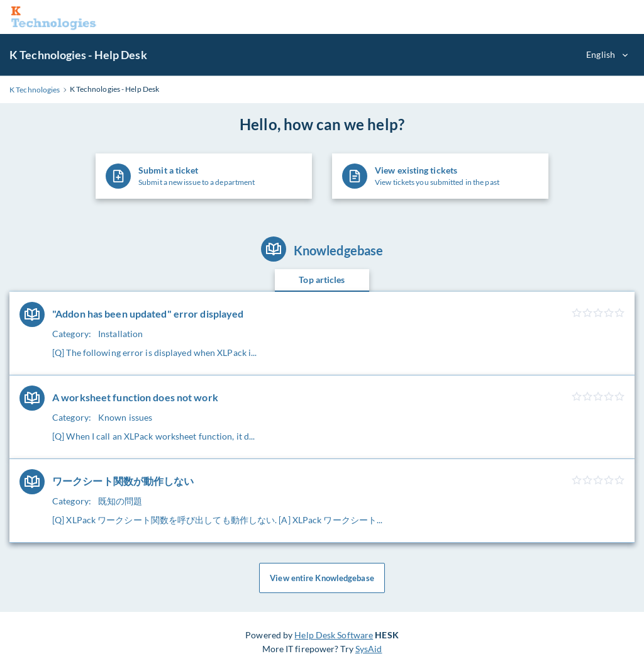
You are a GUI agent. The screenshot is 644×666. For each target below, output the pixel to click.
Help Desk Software (334, 635)
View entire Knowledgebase (322, 578)
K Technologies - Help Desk (78, 55)
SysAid (369, 649)
